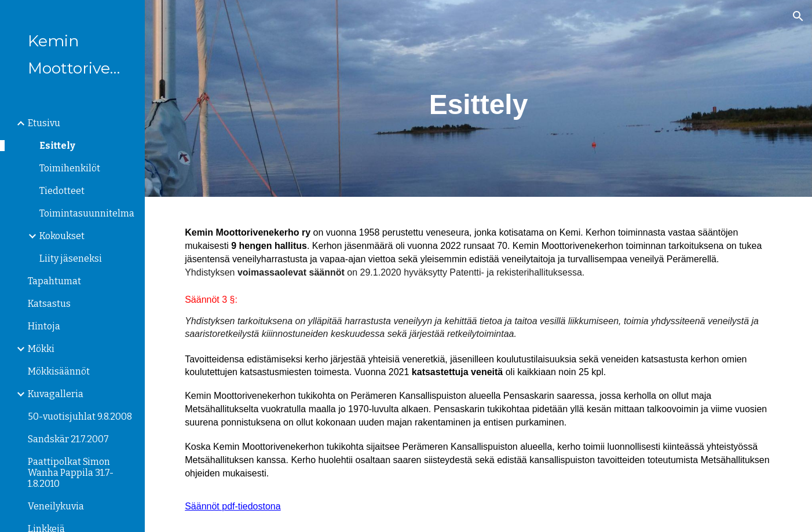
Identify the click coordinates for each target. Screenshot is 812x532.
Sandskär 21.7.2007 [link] (68, 439)
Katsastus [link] (49, 304)
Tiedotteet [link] (62, 191)
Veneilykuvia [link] (56, 506)
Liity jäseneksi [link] (71, 258)
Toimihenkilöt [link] (70, 168)
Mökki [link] (41, 349)
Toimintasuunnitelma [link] (87, 213)
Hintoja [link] (44, 326)
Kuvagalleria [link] (56, 394)
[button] (798, 16)
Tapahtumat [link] (54, 281)
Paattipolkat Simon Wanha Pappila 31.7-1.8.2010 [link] (71, 473)
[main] (478, 98)
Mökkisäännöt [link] (59, 371)
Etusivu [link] (44, 123)
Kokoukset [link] (62, 236)
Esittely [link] (57, 146)
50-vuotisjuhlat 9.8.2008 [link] (80, 417)
